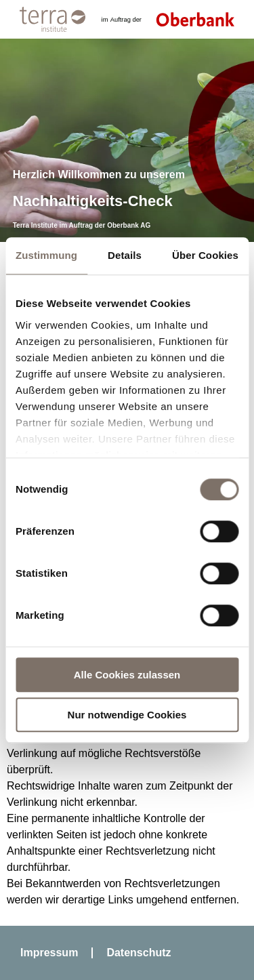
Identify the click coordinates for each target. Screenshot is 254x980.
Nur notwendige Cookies (127, 715)
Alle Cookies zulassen (127, 675)
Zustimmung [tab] (46, 255)
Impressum (49, 953)
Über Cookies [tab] (205, 255)
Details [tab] (125, 255)
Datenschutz (139, 953)
